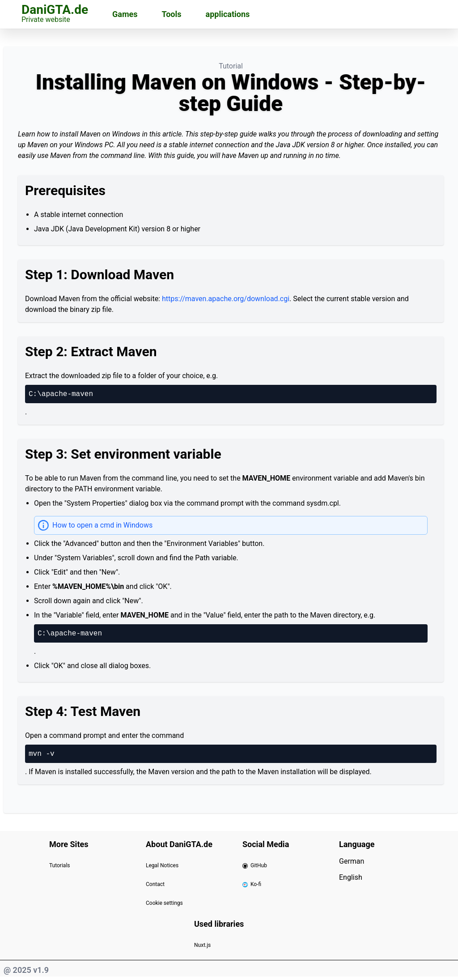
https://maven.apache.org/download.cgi (226, 299)
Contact (155, 884)
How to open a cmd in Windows (102, 525)
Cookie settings (164, 903)
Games (125, 14)
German (352, 861)
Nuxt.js (202, 945)
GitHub (255, 865)
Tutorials (60, 865)
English (351, 877)
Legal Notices (162, 865)
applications (228, 14)
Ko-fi (252, 884)
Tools (172, 14)
